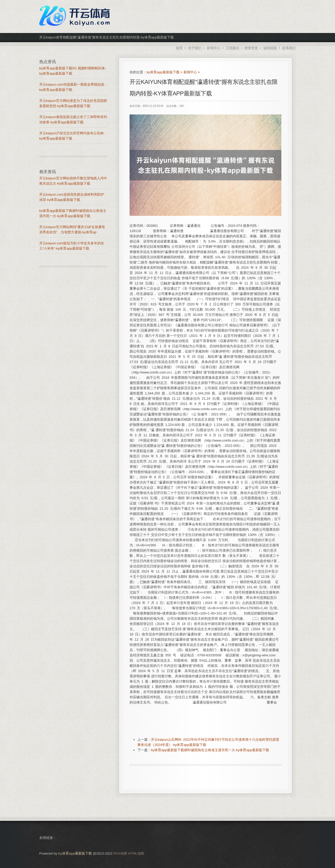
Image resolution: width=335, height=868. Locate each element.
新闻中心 (190, 72)
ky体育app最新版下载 (163, 72)
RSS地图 (120, 853)
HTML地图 (136, 853)
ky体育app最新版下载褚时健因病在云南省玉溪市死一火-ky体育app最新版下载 (210, 750)
